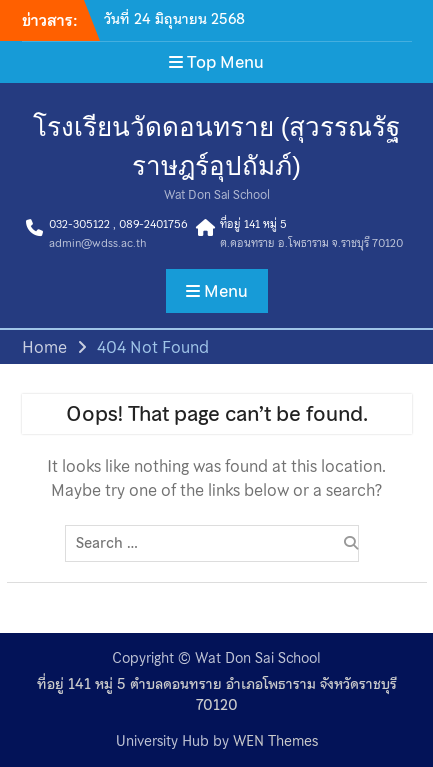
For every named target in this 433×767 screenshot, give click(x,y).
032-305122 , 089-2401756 (118, 224)
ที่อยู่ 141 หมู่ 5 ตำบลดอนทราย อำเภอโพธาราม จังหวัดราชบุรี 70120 (217, 695)
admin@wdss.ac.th (97, 243)
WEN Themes (275, 741)
